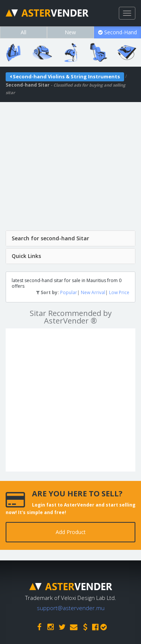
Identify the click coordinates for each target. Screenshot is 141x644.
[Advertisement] (70, 173)
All (23, 32)
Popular (69, 292)
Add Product (71, 532)
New (70, 32)
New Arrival (93, 292)
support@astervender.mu (71, 608)
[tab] (70, 238)
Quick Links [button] (26, 256)
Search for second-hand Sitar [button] (50, 238)
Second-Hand (117, 32)
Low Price (119, 292)
